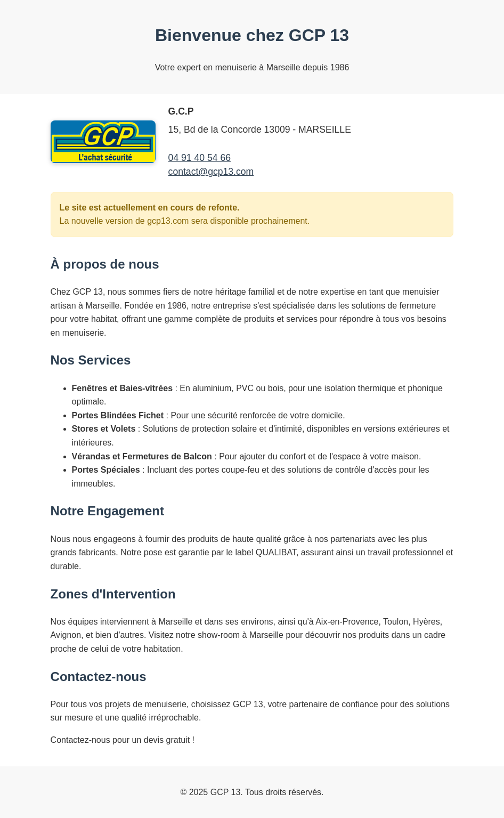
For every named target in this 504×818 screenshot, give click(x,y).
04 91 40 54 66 (200, 158)
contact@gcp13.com (211, 172)
